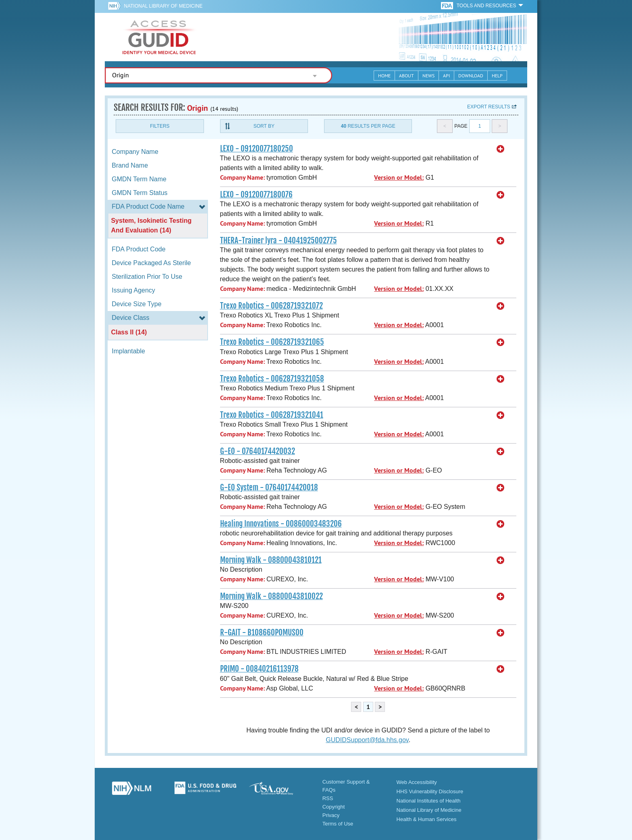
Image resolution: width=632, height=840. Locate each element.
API (446, 76)
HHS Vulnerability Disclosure (430, 791)
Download (471, 76)
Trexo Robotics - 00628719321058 (272, 379)
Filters (160, 126)
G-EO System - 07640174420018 (269, 487)
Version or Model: (399, 177)
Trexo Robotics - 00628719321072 (271, 306)
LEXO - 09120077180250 (257, 149)
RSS (328, 798)
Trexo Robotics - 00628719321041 (272, 415)
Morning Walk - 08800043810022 (271, 596)
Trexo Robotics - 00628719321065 (272, 342)
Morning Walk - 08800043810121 (271, 560)
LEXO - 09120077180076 (256, 195)
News (428, 76)
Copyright (334, 807)
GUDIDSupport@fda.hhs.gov (367, 740)
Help (497, 76)
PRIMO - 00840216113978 (259, 669)
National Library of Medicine (163, 6)
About (406, 76)
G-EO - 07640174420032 (258, 451)
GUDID (159, 37)
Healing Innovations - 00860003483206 (281, 524)
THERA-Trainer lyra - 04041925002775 (279, 241)
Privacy (331, 815)
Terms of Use (338, 824)
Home (384, 76)
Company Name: (242, 177)
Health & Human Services (427, 819)
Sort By (264, 126)
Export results (489, 107)
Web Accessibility (417, 782)
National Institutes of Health (429, 801)
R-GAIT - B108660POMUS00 (262, 633)
